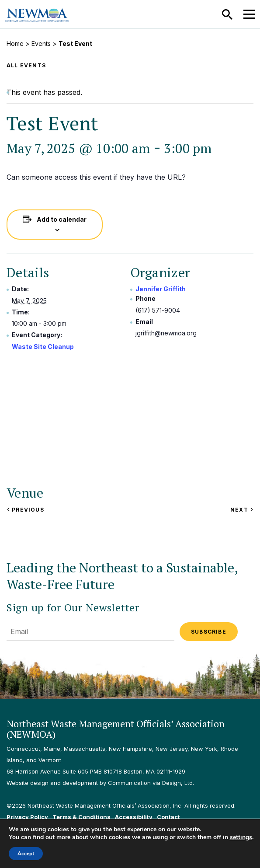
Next (242, 510)
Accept (26, 854)
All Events (26, 65)
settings (241, 837)
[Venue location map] (135, 421)
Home (15, 44)
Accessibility (134, 817)
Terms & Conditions (81, 817)
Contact (168, 817)
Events (41, 44)
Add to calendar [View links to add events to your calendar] (62, 219)
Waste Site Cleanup (43, 347)
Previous (25, 510)
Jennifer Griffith (161, 289)
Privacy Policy (27, 817)
